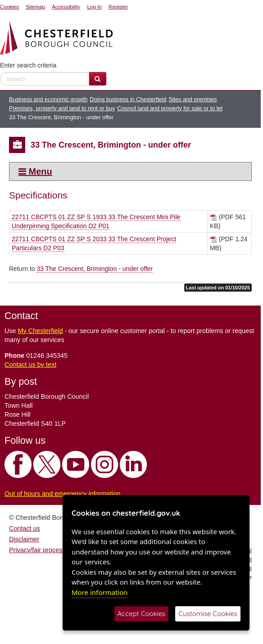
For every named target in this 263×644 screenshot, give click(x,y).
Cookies (9, 7)
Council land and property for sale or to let (170, 108)
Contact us (25, 528)
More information (100, 592)
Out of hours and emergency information (63, 494)
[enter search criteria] (45, 79)
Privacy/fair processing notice (51, 550)
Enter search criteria (28, 65)
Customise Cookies (208, 614)
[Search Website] (97, 79)
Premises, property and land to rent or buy (62, 108)
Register (118, 7)
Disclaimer (24, 539)
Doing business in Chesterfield (128, 99)
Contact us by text (30, 365)
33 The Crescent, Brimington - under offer (95, 269)
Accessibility (66, 7)
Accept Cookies (142, 614)
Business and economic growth (48, 99)
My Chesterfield (41, 331)
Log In (94, 7)
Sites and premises (193, 99)
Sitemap (35, 7)
